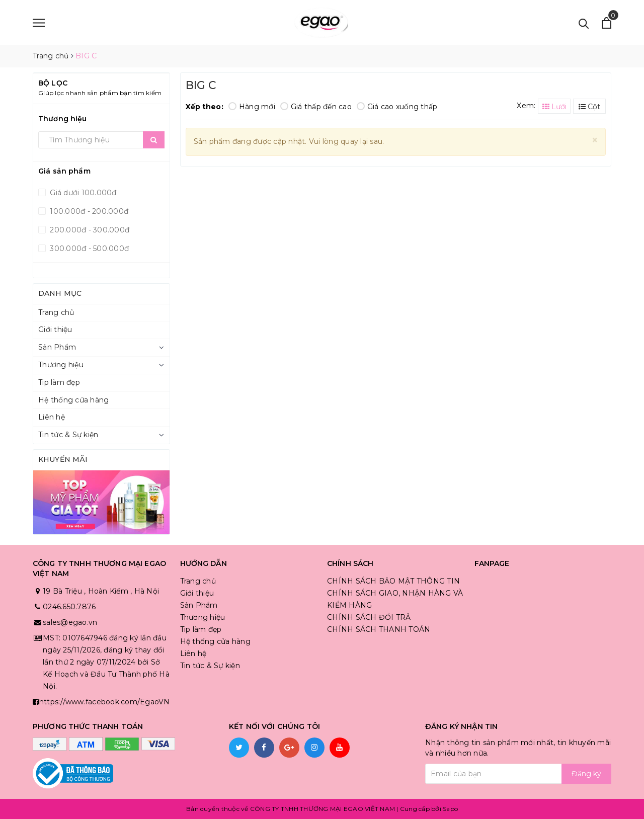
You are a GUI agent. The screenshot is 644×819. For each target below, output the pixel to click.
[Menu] (39, 23)
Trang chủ (56, 312)
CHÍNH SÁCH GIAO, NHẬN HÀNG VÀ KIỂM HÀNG (395, 599)
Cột (589, 107)
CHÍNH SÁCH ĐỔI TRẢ (369, 617)
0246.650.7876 (69, 607)
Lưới (554, 107)
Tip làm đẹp (59, 382)
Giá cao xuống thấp (397, 107)
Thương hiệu (61, 365)
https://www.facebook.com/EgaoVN (105, 702)
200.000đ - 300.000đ (89, 230)
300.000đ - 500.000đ (88, 249)
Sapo (450, 809)
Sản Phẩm (57, 347)
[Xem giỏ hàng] (607, 23)
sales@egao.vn (70, 622)
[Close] (595, 140)
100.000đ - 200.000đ (88, 211)
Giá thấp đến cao (316, 107)
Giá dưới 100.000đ (82, 193)
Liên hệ (52, 417)
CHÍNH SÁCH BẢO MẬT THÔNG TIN (393, 581)
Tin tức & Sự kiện (68, 435)
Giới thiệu (55, 330)
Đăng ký (586, 774)
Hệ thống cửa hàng (73, 400)
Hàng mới (252, 107)
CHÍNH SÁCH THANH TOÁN (379, 629)
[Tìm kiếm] (584, 23)
